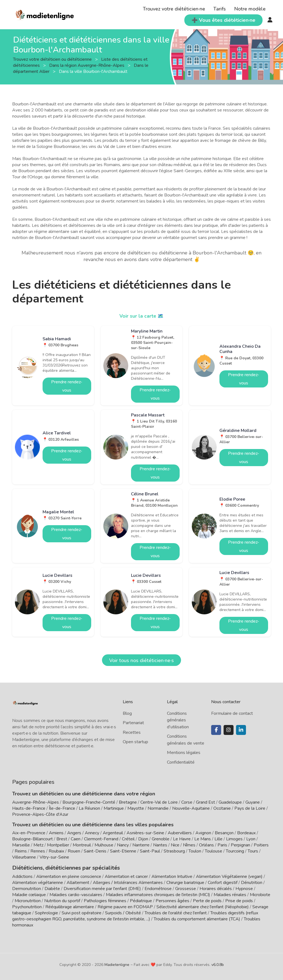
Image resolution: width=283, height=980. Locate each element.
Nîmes (189, 845)
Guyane (253, 802)
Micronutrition (28, 900)
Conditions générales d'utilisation (178, 720)
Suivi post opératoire (82, 912)
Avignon (203, 833)
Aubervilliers (180, 833)
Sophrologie (46, 912)
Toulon (195, 851)
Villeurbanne (24, 857)
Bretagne (128, 802)
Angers (74, 833)
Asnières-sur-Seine (145, 833)
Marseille (21, 845)
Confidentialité (181, 762)
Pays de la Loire (250, 808)
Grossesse (186, 888)
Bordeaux (246, 833)
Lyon (251, 839)
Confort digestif (223, 882)
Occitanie (222, 808)
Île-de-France (62, 808)
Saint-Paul (150, 851)
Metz (38, 845)
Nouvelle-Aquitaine (191, 808)
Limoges (234, 839)
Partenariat (133, 723)
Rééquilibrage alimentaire (70, 906)
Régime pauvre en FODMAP (125, 906)
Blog (127, 713)
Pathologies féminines (105, 900)
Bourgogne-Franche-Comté (89, 802)
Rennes (38, 851)
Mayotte (136, 808)
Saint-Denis (95, 851)
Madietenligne (117, 964)
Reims (21, 851)
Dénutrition (252, 882)
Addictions (22, 876)
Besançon (224, 833)
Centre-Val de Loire (159, 802)
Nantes (160, 845)
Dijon (143, 839)
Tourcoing (235, 851)
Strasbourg (174, 851)
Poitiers (261, 845)
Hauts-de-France (29, 808)
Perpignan (240, 845)
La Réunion (89, 808)
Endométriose (158, 888)
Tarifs (220, 9)
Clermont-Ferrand (101, 839)
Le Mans (203, 839)
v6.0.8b (218, 964)
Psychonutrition (27, 906)
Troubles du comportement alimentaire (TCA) (197, 918)
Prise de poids (239, 900)
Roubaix (56, 851)
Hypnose (244, 888)
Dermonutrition (27, 888)
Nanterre (141, 845)
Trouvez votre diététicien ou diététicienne (53, 59)
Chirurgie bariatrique (185, 882)
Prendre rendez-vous (67, 386)
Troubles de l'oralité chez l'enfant (176, 912)
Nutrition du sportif (62, 900)
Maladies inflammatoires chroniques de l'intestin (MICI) (158, 894)
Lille (218, 839)
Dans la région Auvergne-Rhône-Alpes (87, 65)
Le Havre (182, 839)
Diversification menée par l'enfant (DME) (103, 888)
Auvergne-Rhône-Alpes (36, 802)
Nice (175, 845)
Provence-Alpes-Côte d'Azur (40, 814)
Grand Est (205, 802)
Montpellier (58, 845)
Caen (76, 839)
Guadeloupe (230, 802)
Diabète (52, 888)
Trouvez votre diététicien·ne (174, 9)
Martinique (114, 808)
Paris (222, 845)
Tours (253, 851)
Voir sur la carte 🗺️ (142, 316)
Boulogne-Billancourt (32, 839)
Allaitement (78, 882)
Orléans (206, 845)
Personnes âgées (172, 900)
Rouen (74, 851)
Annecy (92, 833)
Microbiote (260, 894)
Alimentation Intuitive (172, 876)
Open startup (135, 742)
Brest (62, 839)
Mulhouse (104, 845)
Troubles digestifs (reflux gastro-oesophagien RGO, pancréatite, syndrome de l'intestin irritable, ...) (135, 915)
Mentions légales (184, 753)
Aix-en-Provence (29, 833)
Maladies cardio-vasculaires (76, 894)
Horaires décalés (216, 888)
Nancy (123, 845)
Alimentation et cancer (126, 876)
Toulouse (213, 851)
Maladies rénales (230, 894)
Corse (187, 802)
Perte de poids (207, 900)
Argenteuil (113, 833)
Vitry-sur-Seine (54, 857)
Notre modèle (250, 9)
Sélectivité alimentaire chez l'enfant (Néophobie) (203, 906)
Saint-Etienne (123, 851)
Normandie (158, 808)
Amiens (56, 833)
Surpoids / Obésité (123, 912)
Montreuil (82, 845)
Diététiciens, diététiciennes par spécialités (61, 867)
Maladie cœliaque (29, 894)
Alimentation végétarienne (38, 882)
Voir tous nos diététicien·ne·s (141, 660)
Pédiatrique (141, 900)
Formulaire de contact (232, 713)
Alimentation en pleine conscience (69, 876)
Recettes (132, 732)
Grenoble (161, 839)
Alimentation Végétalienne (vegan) (229, 876)
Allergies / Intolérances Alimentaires (128, 882)
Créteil (128, 839)
